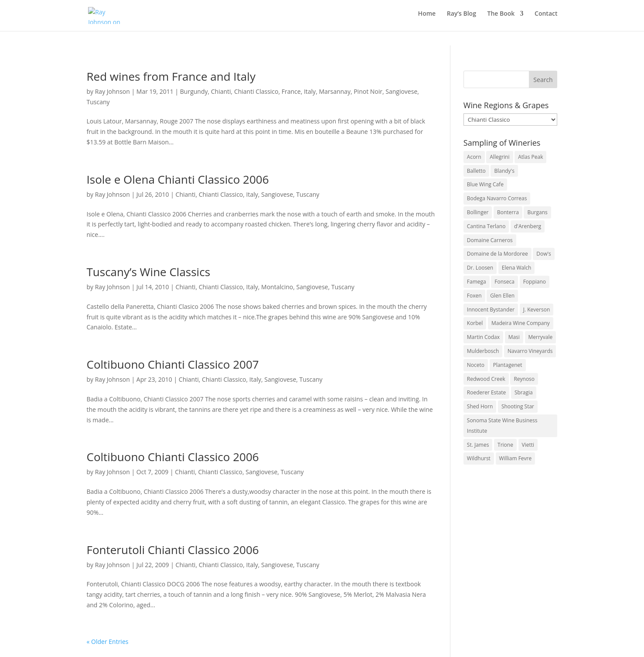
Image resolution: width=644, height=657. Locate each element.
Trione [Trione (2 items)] (505, 445)
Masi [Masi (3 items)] (514, 337)
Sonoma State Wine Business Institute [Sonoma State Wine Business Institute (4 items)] (502, 426)
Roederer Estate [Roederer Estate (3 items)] (486, 392)
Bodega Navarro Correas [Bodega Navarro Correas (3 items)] (497, 198)
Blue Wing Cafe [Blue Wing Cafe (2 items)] (485, 184)
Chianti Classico (256, 91)
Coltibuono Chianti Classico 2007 (173, 364)
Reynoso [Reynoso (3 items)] (524, 379)
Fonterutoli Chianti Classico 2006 (173, 550)
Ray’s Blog (462, 18)
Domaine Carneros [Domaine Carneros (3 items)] (490, 240)
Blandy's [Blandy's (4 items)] (504, 171)
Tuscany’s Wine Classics (149, 272)
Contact (546, 18)
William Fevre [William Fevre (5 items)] (516, 458)
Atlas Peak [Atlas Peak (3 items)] (530, 157)
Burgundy (194, 91)
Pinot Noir (368, 91)
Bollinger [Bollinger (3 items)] (478, 212)
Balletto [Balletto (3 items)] (476, 171)
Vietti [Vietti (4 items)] (528, 445)
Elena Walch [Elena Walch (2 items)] (516, 268)
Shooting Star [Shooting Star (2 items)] (518, 406)
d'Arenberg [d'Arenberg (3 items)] (528, 226)
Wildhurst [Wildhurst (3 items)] (479, 458)
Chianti (221, 91)
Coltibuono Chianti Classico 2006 (173, 457)
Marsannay (335, 91)
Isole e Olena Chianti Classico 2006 (178, 179)
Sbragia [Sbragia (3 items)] (524, 392)
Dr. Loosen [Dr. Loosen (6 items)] (480, 268)
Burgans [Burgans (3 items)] (537, 212)
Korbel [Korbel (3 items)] (475, 323)
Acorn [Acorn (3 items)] (474, 157)
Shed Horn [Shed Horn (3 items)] (480, 406)
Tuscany (98, 102)
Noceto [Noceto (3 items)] (476, 365)
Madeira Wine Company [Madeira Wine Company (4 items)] (521, 323)
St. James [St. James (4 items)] (478, 445)
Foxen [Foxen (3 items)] (474, 296)
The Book (501, 18)
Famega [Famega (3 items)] (477, 282)
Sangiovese (401, 91)
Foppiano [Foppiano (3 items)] (535, 282)
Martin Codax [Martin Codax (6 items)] (483, 337)
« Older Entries (108, 642)
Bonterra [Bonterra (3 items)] (508, 212)
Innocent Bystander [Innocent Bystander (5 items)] (491, 310)
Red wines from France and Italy (171, 76)
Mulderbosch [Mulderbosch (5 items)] (483, 351)
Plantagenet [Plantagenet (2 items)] (508, 365)
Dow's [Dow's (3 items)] (544, 254)
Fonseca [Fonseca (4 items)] (504, 282)
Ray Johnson (112, 91)
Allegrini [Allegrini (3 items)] (499, 157)
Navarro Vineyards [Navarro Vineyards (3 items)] (530, 351)
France (291, 91)
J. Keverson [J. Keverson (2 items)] (537, 310)
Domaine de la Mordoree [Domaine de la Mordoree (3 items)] (497, 254)
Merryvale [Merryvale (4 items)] (541, 337)
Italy (310, 91)
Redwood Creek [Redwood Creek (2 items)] (486, 379)
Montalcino (277, 287)
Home (427, 18)
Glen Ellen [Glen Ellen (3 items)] (502, 296)
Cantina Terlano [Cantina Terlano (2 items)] (486, 226)
